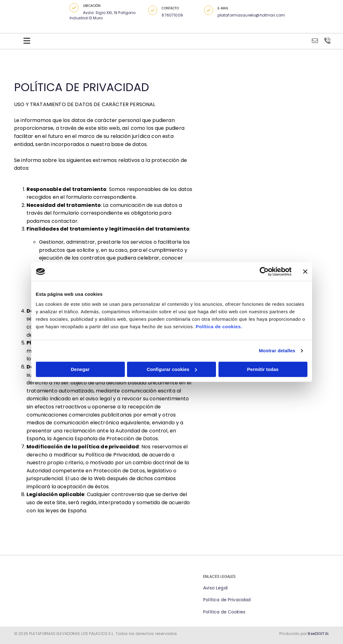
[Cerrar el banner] (305, 271)
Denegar (80, 369)
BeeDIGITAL (318, 634)
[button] (74, 8)
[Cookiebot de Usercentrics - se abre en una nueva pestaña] (264, 271)
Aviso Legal (215, 588)
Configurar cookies (172, 369)
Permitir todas (263, 369)
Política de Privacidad (227, 600)
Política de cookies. (219, 327)
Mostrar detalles (277, 351)
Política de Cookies (224, 612)
